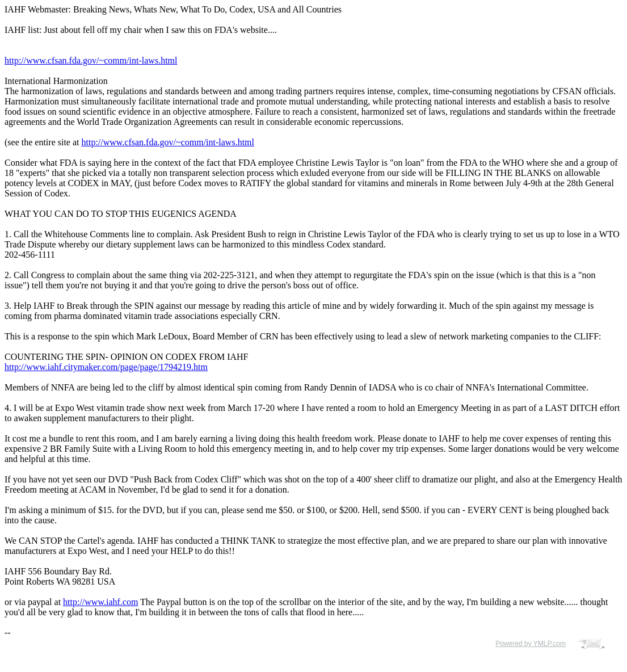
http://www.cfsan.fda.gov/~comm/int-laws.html (91, 60)
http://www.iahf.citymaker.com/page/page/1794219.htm (106, 367)
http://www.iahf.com (100, 602)
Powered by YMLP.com (531, 644)
